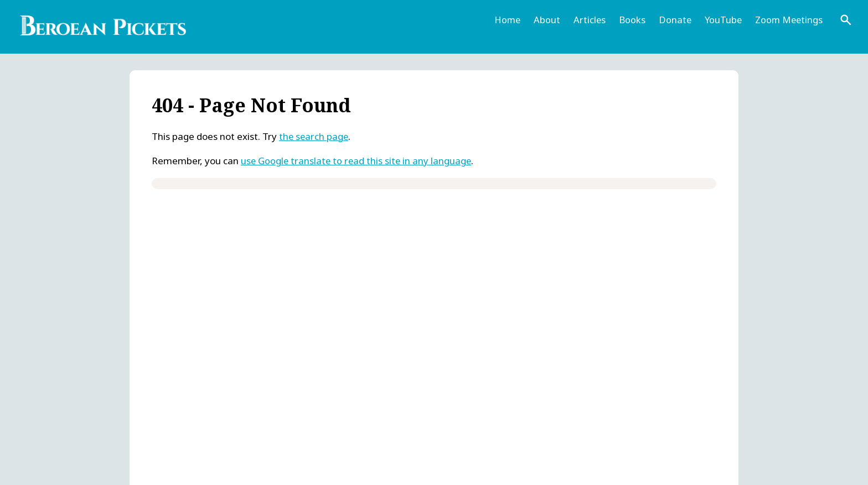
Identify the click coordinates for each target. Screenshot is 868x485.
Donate (672, 20)
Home (503, 20)
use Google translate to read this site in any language (358, 161)
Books (629, 20)
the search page (314, 136)
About (543, 20)
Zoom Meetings (788, 20)
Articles (586, 20)
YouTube (721, 20)
